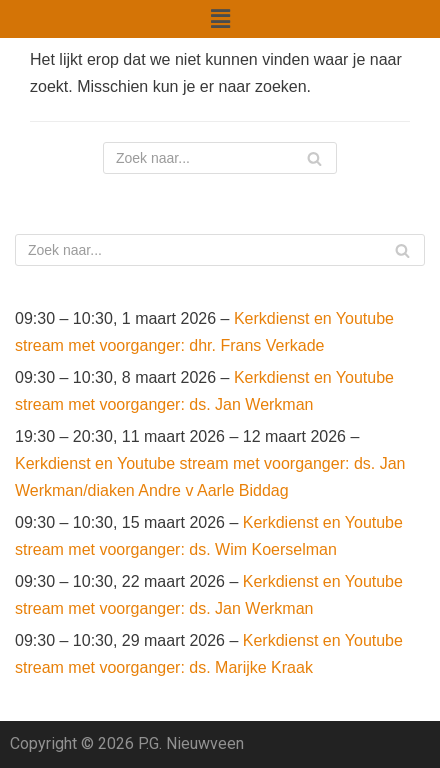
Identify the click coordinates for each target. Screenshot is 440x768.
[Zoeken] (220, 158)
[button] (220, 19)
